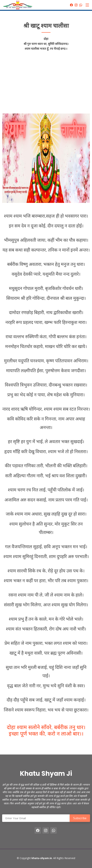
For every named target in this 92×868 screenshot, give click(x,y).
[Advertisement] (46, 80)
